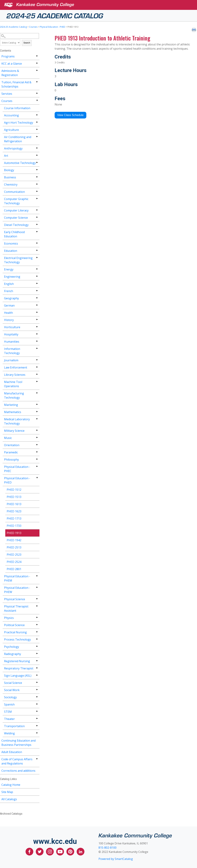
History (9, 320)
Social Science (13, 683)
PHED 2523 (14, 555)
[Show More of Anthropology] (37, 148)
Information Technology (12, 351)
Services (7, 94)
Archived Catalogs (11, 814)
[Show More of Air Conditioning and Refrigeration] (37, 137)
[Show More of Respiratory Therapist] (37, 668)
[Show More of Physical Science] (37, 599)
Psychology (12, 647)
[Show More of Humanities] (37, 341)
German (9, 305)
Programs (8, 56)
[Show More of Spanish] (37, 704)
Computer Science (16, 218)
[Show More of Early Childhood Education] (37, 232)
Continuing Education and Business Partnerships (19, 743)
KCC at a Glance (12, 64)
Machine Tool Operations (13, 384)
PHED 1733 (14, 526)
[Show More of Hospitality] (37, 334)
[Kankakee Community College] (101, 5)
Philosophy (11, 460)
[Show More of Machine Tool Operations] (37, 381)
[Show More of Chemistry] (37, 184)
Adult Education (12, 752)
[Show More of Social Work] (37, 690)
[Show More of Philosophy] (37, 459)
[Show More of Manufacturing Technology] (37, 393)
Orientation (12, 445)
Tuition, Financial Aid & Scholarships (16, 84)
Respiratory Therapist (19, 668)
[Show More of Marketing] (37, 404)
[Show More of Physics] (37, 617)
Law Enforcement (16, 367)
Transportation (14, 726)
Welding (9, 733)
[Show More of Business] (37, 177)
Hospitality (11, 334)
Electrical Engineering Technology (18, 260)
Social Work (12, 690)
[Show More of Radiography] (37, 653)
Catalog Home (11, 785)
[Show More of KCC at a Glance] (37, 63)
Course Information (17, 108)
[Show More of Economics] (37, 243)
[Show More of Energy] (37, 269)
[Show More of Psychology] (37, 646)
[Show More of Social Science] (37, 682)
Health (8, 313)
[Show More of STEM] (37, 711)
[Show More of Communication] (37, 191)
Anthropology (13, 148)
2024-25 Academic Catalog (55, 15)
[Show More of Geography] (37, 298)
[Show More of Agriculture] (37, 129)
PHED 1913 (14, 533)
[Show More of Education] (37, 250)
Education (11, 251)
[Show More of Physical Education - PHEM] (37, 576)
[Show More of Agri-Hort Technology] (37, 122)
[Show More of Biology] (37, 170)
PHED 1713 (14, 519)
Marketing (11, 405)
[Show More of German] (37, 305)
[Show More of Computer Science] (37, 217)
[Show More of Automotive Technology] (37, 162)
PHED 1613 (14, 504)
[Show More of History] (37, 319)
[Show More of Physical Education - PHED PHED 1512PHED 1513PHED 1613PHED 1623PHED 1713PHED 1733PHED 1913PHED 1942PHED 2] (37, 478)
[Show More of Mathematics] (37, 412)
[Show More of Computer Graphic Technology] (37, 199)
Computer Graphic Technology (16, 201)
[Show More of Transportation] (37, 726)
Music (8, 438)
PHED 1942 (14, 540)
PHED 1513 (14, 497)
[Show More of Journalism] (37, 360)
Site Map (7, 792)
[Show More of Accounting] (37, 115)
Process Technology (17, 639)
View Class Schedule (70, 115)
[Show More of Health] (37, 312)
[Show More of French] (37, 291)
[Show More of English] (37, 283)
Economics (11, 243)
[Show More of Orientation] (37, 445)
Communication (14, 192)
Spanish (9, 704)
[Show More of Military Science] (37, 430)
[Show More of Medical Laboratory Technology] (37, 419)
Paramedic (11, 452)
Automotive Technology (20, 163)
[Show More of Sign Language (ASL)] (37, 675)
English (9, 284)
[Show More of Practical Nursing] (37, 632)
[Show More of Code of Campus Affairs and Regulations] (37, 759)
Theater (9, 719)
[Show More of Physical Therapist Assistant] (37, 606)
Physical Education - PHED (52, 27)
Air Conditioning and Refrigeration (18, 139)
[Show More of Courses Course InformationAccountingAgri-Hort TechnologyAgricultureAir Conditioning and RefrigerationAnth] (37, 100)
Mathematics (13, 412)
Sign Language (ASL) (18, 676)
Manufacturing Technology (14, 395)
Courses (33, 27)
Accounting (11, 115)
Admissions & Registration (10, 73)
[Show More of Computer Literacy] (37, 210)
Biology (9, 170)
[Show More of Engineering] (37, 276)
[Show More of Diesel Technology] (37, 224)
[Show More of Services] (37, 93)
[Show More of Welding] (37, 733)
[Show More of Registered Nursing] (37, 661)
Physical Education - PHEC (17, 469)
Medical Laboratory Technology (17, 421)
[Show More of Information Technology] (37, 348)
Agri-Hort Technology (19, 123)
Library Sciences (15, 375)
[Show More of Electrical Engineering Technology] (37, 257)
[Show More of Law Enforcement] (37, 367)
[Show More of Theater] (37, 718)
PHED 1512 (14, 490)
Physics (9, 618)
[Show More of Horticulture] (37, 327)
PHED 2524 (14, 562)
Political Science (14, 625)
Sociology (10, 697)
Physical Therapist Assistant (16, 608)
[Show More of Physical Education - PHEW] (37, 587)
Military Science (14, 431)
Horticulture (12, 327)
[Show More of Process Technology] (37, 639)
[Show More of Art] (37, 155)
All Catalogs (9, 799)
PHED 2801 (14, 569)
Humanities (12, 342)
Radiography (13, 654)
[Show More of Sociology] (37, 697)
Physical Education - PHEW (17, 590)
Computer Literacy (16, 210)
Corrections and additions (18, 771)
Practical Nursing (15, 632)
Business (10, 177)
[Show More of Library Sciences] (37, 374)
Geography (11, 298)
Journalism (11, 360)
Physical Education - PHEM (17, 578)
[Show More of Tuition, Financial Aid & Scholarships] (37, 82)
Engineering (12, 277)
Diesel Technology (16, 225)
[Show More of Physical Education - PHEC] (37, 466)
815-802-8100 (107, 848)
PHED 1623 (14, 511)
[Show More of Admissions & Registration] (37, 70)
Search (27, 43)
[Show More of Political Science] (37, 625)
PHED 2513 (14, 547)
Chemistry (11, 185)
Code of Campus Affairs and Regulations (17, 761)
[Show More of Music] (37, 437)
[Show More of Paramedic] (37, 452)
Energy (9, 269)
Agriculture (11, 130)
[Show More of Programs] (37, 56)
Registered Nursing (17, 661)
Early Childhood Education (14, 234)
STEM (8, 712)
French (9, 291)
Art (6, 156)
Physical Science (15, 599)
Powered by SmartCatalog (116, 859)
